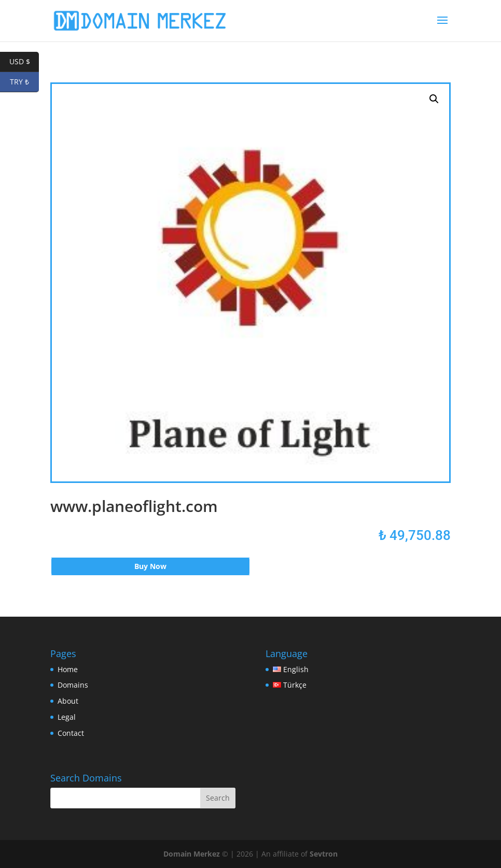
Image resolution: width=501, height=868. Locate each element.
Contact (71, 733)
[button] (434, 99)
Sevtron (324, 854)
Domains (73, 685)
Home (68, 669)
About (68, 701)
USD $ (24, 62)
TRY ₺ (24, 82)
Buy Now (150, 566)
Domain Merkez (192, 854)
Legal (67, 717)
